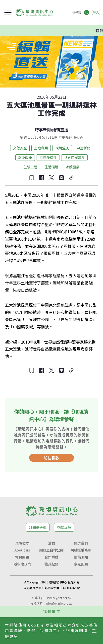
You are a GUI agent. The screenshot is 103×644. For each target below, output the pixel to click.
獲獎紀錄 (51, 564)
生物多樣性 (48, 157)
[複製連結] (71, 178)
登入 (96, 12)
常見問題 (22, 557)
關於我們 (81, 543)
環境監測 (62, 148)
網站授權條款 (81, 550)
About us (22, 550)
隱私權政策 (22, 564)
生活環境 (51, 167)
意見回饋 (81, 564)
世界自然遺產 (74, 157)
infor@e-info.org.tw (59, 603)
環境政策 (25, 157)
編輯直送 (60, 130)
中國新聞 (83, 148)
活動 (51, 543)
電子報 (77, 12)
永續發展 (73, 167)
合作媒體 (51, 557)
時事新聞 (43, 130)
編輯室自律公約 (51, 550)
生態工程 (30, 167)
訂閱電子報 (38, 527)
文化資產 (20, 148)
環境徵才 (22, 543)
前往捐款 (51, 458)
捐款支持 (64, 527)
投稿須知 (81, 557)
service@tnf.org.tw (59, 598)
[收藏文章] (32, 178)
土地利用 (41, 148)
